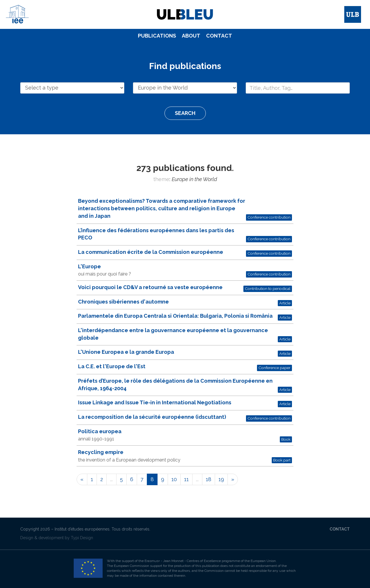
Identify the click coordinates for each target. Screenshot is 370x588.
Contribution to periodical (268, 289)
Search (185, 113)
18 (209, 479)
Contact (219, 36)
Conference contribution (269, 217)
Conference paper (274, 368)
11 (186, 479)
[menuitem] (157, 36)
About (191, 36)
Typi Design (82, 538)
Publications (157, 36)
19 (221, 479)
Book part (282, 460)
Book (286, 439)
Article (285, 303)
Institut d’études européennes (82, 529)
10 (174, 479)
